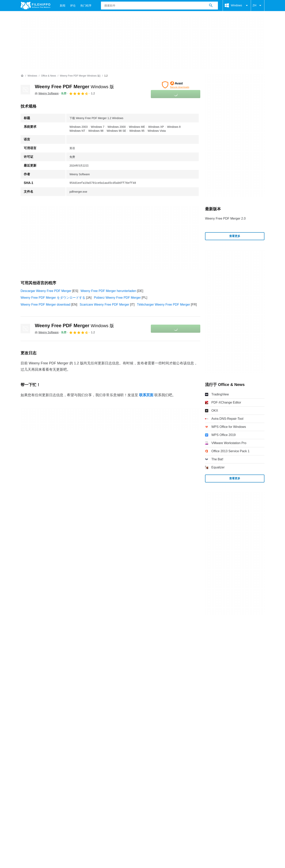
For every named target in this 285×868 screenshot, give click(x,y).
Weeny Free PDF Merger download (45, 305)
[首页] (22, 76)
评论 (73, 6)
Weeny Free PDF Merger (74, 87)
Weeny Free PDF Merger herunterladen (108, 291)
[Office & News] (48, 76)
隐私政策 (71, 693)
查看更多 (235, 236)
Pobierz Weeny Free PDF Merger (117, 298)
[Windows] (32, 76)
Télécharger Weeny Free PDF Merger (163, 305)
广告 (47, 685)
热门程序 (86, 6)
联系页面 (146, 395)
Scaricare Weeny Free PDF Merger (104, 305)
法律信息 (89, 693)
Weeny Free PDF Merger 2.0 (225, 218)
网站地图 (63, 685)
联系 (36, 685)
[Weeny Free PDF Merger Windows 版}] (80, 76)
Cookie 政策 (50, 693)
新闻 (63, 6)
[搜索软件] (211, 6)
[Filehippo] (35, 6)
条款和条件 (28, 693)
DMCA (106, 693)
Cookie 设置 (124, 693)
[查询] (159, 6)
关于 (24, 685)
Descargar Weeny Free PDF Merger (46, 291)
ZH (258, 6)
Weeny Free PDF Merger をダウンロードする (53, 298)
